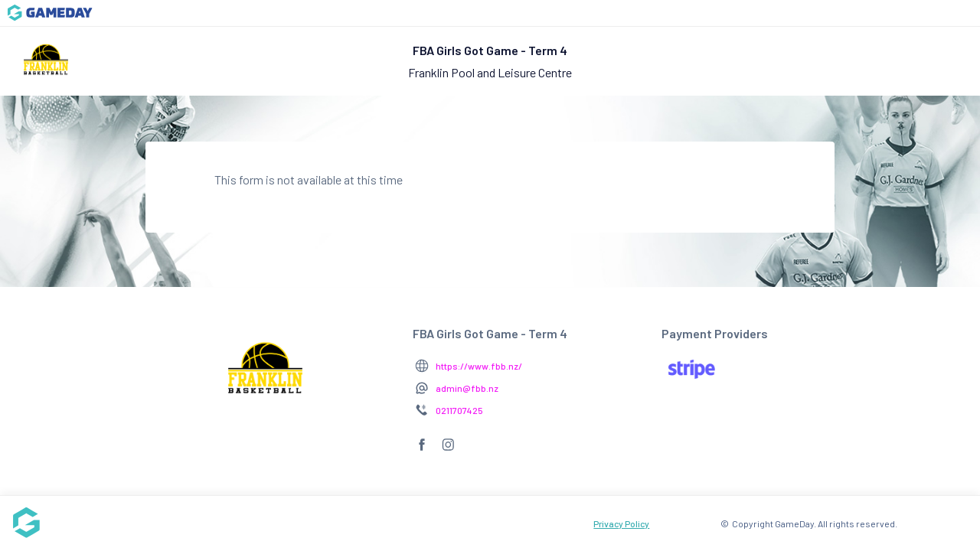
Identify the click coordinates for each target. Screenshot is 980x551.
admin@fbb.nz (467, 388)
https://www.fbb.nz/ (479, 366)
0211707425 (459, 410)
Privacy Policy (621, 523)
